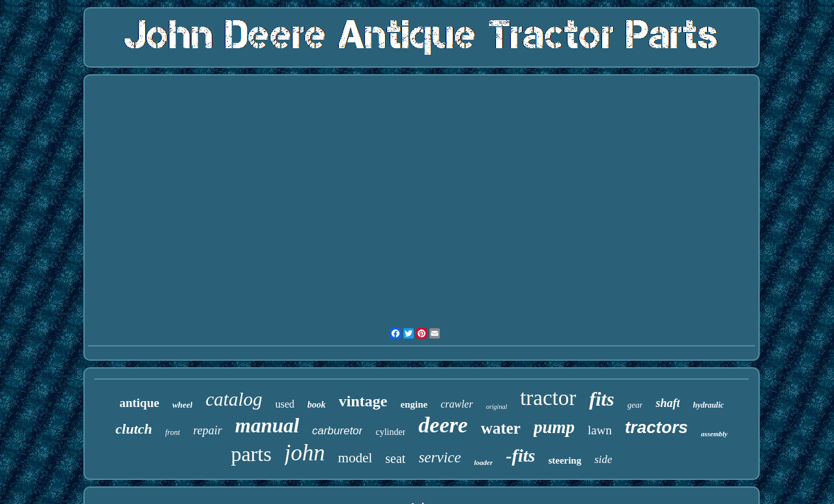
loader (484, 462)
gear (635, 405)
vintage (363, 401)
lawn (600, 430)
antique (139, 403)
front (173, 432)
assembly (714, 434)
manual (267, 426)
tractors (656, 427)
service (439, 457)
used (284, 404)
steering (565, 460)
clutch (134, 429)
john (305, 453)
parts (251, 454)
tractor (548, 398)
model (355, 458)
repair (207, 430)
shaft (668, 403)
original (496, 407)
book (317, 405)
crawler (457, 404)
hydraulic (708, 405)
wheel (182, 405)
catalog (234, 399)
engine (414, 404)
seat (395, 458)
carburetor (337, 431)
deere (443, 425)
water (501, 428)
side (603, 459)
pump (554, 427)
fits (601, 399)
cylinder (390, 432)
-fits (520, 455)
